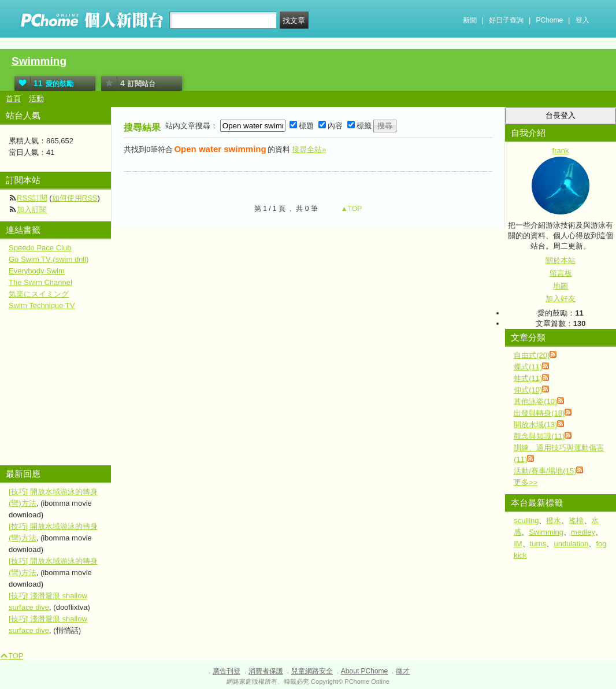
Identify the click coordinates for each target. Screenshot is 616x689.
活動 (36, 99)
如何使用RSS (75, 198)
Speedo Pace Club (40, 248)
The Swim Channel (40, 282)
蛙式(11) (528, 378)
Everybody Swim (37, 271)
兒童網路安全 (312, 671)
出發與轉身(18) (539, 413)
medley (583, 532)
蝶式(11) (528, 367)
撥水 (554, 521)
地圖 (561, 286)
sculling (526, 521)
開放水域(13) (535, 425)
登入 (582, 20)
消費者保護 (266, 671)
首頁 (13, 99)
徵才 (403, 671)
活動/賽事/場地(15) (545, 471)
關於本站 (561, 260)
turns (538, 544)
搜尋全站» (309, 149)
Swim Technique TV (42, 305)
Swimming (39, 61)
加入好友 (561, 299)
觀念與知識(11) (539, 436)
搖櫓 (576, 521)
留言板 (561, 273)
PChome (549, 20)
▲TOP (351, 209)
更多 (526, 482)
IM (518, 544)
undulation (571, 544)
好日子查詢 (506, 20)
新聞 (470, 20)
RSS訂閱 (32, 198)
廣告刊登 (227, 671)
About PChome (364, 671)
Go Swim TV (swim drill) (49, 259)
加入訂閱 (32, 210)
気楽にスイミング (39, 294)
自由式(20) (532, 355)
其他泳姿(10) (535, 401)
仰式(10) (528, 390)
